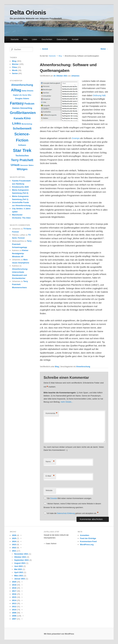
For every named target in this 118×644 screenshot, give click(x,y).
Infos (25, 39)
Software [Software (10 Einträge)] (22, 145)
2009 (14, 613)
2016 (14, 594)
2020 (14, 582)
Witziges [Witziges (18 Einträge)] (22, 169)
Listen (35, 39)
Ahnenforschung (83, 367)
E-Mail (50, 476)
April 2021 (19, 572)
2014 (14, 600)
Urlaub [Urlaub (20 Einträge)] (15, 165)
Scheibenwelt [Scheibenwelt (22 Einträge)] (22, 128)
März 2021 (19, 576)
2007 (14, 619)
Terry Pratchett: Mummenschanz (20, 284)
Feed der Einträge (88, 538)
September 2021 (21, 560)
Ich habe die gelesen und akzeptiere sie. (73, 513)
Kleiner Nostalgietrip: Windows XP (20, 253)
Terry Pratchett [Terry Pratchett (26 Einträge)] (22, 160)
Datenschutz (62, 39)
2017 (14, 591)
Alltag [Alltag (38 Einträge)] (16, 90)
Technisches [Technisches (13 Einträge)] (22, 156)
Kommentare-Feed (88, 541)
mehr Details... (67, 402)
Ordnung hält (99, 95)
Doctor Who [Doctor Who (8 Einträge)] (27, 95)
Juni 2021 (18, 566)
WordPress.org (87, 545)
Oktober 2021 (20, 557)
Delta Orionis (28, 12)
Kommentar (51, 413)
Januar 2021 (20, 579)
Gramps (76, 138)
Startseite (15, 39)
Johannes (75, 76)
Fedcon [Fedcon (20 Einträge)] (29, 104)
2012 (14, 607)
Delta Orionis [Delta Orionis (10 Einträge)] (28, 91)
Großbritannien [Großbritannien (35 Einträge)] (23, 113)
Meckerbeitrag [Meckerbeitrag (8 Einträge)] (27, 124)
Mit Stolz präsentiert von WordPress (59, 634)
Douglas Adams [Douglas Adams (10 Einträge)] (22, 98)
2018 (14, 588)
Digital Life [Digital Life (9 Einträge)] (17, 95)
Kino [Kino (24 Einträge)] (27, 118)
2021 (14, 551)
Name (50, 462)
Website (49, 490)
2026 (14, 535)
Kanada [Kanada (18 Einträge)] (18, 118)
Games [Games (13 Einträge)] (16, 108)
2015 (14, 597)
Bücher (15, 64)
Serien (15, 73)
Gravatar (54, 498)
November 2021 (21, 554)
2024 (14, 541)
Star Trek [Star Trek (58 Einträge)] (22, 150)
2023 (14, 545)
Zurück (44, 49)
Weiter (104, 49)
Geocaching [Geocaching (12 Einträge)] (26, 108)
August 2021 (20, 563)
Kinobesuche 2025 (20, 187)
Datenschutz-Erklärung (66, 513)
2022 (14, 548)
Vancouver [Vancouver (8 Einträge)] (24, 165)
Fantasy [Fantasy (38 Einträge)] (17, 103)
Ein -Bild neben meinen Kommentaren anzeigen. (69, 498)
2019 (14, 585)
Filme (14, 67)
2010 (14, 610)
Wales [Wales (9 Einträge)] (31, 165)
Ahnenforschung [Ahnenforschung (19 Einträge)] (22, 85)
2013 (14, 603)
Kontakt (75, 39)
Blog (60, 56)
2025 (14, 538)
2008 (14, 616)
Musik (15, 70)
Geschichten (47, 39)
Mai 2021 (18, 569)
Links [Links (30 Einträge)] (17, 123)
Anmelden (85, 535)
